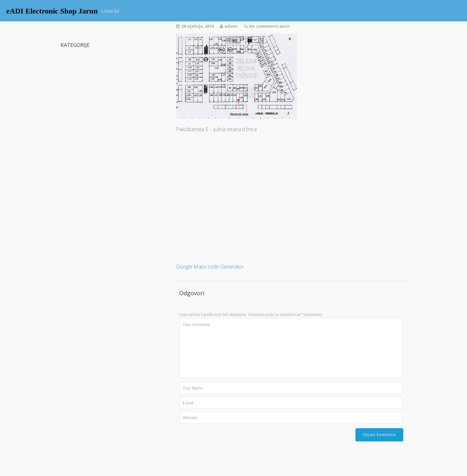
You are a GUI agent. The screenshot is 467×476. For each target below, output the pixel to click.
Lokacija (110, 11)
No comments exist (270, 26)
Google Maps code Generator (210, 267)
